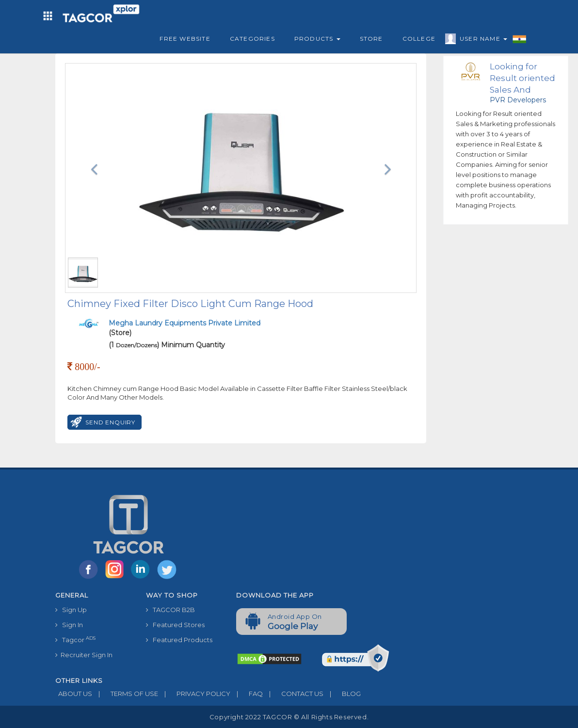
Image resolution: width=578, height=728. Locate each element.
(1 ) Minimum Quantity (167, 345)
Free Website (185, 39)
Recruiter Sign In (84, 655)
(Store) (185, 328)
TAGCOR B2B (170, 610)
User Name (481, 40)
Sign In (69, 625)
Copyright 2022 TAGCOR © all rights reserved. (289, 717)
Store (371, 39)
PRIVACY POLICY (194, 694)
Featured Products (179, 640)
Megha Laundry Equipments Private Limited (185, 323)
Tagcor (75, 639)
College (419, 39)
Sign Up (71, 610)
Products (317, 39)
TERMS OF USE (125, 694)
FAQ (247, 694)
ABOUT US (74, 694)
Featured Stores (175, 625)
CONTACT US (293, 694)
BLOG (342, 694)
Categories (252, 39)
